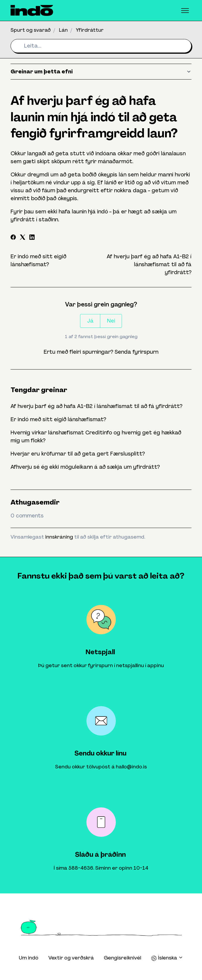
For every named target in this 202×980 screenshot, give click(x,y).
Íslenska (167, 958)
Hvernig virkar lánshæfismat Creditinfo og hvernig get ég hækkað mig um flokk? (96, 437)
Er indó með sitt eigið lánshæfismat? (58, 419)
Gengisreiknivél (122, 958)
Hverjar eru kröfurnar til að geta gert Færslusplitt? (78, 454)
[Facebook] (13, 238)
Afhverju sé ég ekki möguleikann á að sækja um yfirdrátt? (85, 467)
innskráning (59, 537)
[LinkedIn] (32, 238)
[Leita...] (101, 46)
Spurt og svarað (31, 30)
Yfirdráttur (90, 30)
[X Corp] (23, 238)
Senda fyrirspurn (136, 352)
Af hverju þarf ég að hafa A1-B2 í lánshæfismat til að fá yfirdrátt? (149, 264)
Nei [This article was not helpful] (111, 321)
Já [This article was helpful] (90, 321)
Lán (63, 30)
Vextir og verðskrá (71, 958)
